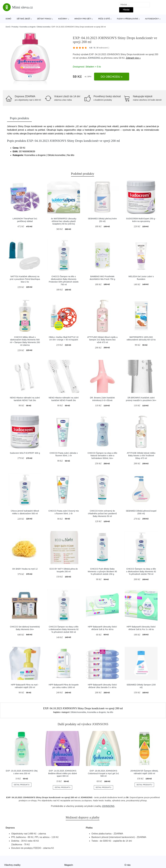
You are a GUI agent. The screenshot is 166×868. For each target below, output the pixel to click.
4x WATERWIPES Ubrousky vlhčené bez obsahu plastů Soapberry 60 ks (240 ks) (64, 221)
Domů (8, 19)
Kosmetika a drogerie (28, 27)
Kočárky (63, 19)
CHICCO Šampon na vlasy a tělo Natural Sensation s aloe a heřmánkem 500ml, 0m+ (102, 456)
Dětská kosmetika (44, 27)
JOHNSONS (94, 58)
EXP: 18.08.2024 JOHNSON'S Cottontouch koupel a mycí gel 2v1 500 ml (103, 773)
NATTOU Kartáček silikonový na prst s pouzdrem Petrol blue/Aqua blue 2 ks (25, 279)
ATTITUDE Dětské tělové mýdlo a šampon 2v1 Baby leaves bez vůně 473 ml (102, 340)
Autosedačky (152, 19)
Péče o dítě (104, 19)
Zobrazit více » (133, 58)
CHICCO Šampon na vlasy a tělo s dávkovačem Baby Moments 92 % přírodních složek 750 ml (141, 571)
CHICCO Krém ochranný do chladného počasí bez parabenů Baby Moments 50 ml (102, 513)
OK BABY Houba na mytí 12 (25, 569)
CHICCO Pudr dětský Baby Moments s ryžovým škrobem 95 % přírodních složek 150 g (102, 571)
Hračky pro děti (83, 19)
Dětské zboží (23, 19)
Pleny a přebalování (128, 19)
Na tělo (110, 712)
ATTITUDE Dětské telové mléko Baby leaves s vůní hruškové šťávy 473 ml (141, 456)
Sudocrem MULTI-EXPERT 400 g (25, 453)
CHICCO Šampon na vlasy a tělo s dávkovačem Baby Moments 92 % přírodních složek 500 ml (64, 629)
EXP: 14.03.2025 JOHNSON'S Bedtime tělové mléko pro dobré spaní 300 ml (63, 773)
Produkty (15, 27)
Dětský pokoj (44, 19)
